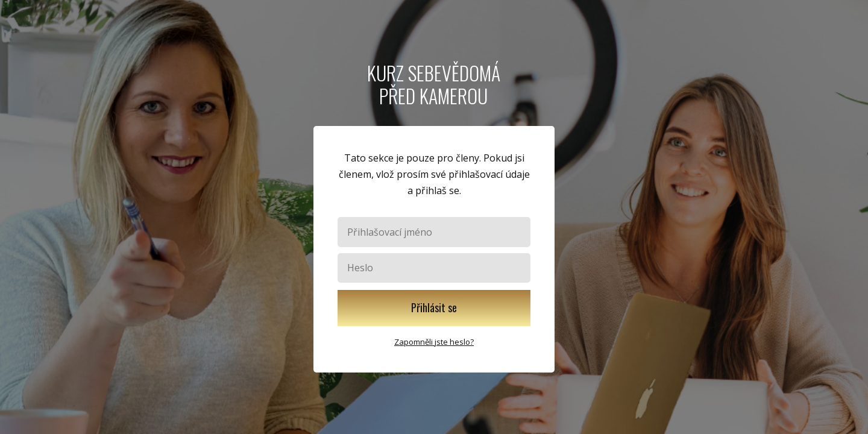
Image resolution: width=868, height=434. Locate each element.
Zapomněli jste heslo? (434, 342)
